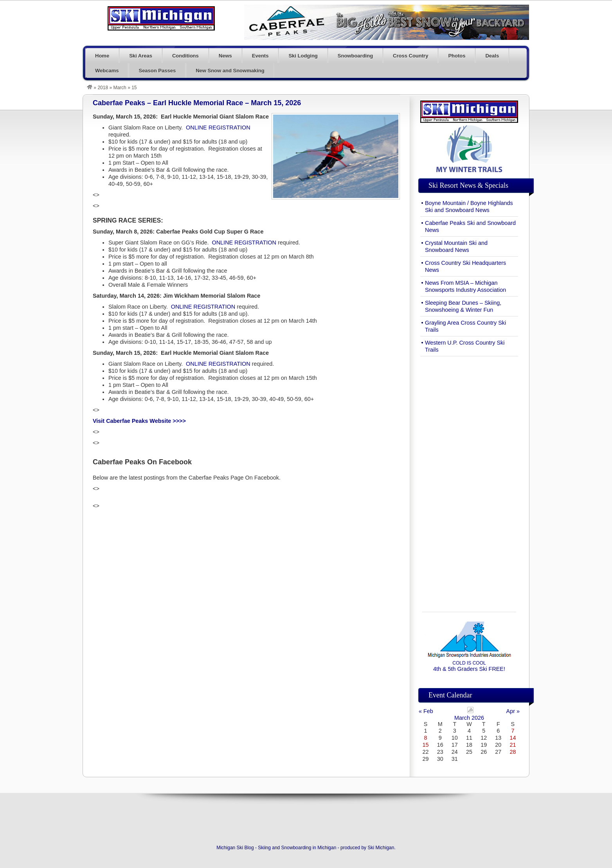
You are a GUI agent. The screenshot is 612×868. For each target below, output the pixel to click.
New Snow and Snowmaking (230, 71)
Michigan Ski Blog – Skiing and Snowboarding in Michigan (161, 18)
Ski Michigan (381, 848)
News (225, 56)
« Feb (426, 711)
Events (260, 56)
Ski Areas (141, 56)
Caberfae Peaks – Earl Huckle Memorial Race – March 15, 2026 (197, 103)
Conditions (185, 56)
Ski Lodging (303, 56)
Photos (457, 56)
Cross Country (410, 56)
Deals (492, 56)
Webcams (107, 71)
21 (513, 745)
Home (102, 56)
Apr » (513, 711)
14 (513, 738)
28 (513, 752)
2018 (103, 88)
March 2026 (469, 718)
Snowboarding (355, 56)
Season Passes (157, 71)
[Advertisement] (469, 480)
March (120, 88)
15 (426, 745)
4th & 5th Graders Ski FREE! (469, 666)
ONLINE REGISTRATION (218, 128)
